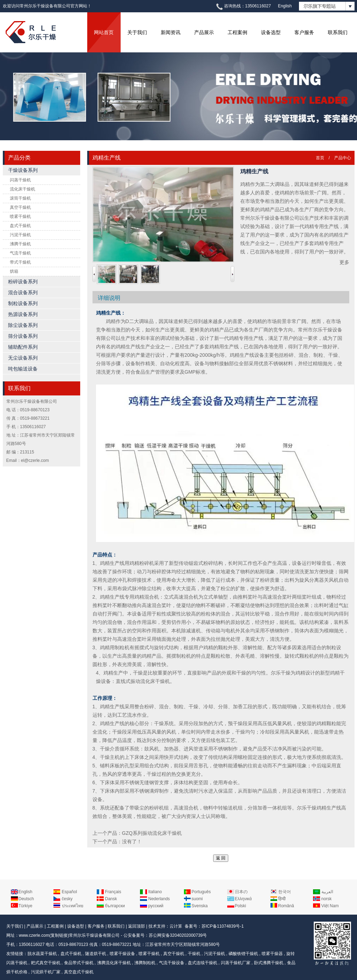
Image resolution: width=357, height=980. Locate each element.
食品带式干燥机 (79, 963)
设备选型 (271, 32)
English (285, 6)
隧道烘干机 (96, 954)
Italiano (155, 892)
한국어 (285, 892)
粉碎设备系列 (23, 282)
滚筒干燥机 (20, 198)
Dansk (111, 899)
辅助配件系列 (23, 347)
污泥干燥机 (20, 235)
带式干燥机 (20, 262)
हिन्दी (282, 899)
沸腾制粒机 (145, 963)
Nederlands (159, 899)
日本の (241, 892)
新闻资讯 (171, 32)
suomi (197, 899)
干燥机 (194, 954)
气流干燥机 (20, 253)
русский (156, 906)
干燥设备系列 (23, 170)
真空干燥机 (20, 207)
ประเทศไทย (73, 906)
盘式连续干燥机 (203, 963)
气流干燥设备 (172, 963)
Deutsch (26, 899)
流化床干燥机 (23, 189)
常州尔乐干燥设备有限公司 (94, 935)
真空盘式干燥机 (79, 972)
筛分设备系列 (23, 336)
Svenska (200, 906)
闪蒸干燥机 (20, 180)
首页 (320, 158)
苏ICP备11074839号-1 (223, 926)
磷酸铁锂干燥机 (243, 954)
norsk (327, 899)
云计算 (176, 926)
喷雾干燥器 (272, 954)
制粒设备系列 (23, 303)
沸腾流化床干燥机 (114, 963)
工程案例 (237, 32)
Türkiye (25, 906)
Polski (241, 906)
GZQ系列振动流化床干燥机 (152, 833)
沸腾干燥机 (20, 244)
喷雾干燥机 (20, 217)
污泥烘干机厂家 (46, 972)
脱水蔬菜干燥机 (42, 954)
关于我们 (137, 32)
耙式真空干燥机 (46, 963)
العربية (327, 892)
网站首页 (104, 32)
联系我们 (338, 32)
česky (67, 899)
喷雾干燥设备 (122, 954)
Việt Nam (330, 906)
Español (69, 892)
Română (286, 906)
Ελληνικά (243, 899)
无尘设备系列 (23, 358)
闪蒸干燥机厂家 (236, 963)
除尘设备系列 (23, 325)
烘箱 (14, 271)
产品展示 (204, 32)
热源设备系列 (23, 314)
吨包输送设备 (23, 369)
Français (113, 892)
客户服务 (304, 32)
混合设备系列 (23, 292)
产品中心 (343, 158)
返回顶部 (136, 926)
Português (201, 892)
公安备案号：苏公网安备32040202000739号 (165, 935)
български (115, 906)
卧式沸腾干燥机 (269, 963)
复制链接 (59, 935)
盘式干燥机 (20, 226)
